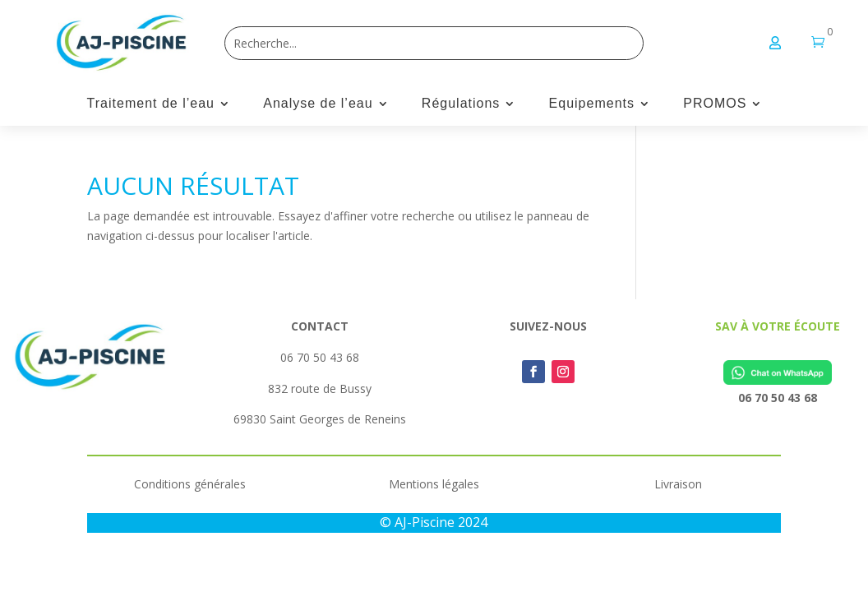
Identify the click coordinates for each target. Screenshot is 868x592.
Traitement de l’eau (151, 104)
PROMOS (715, 104)
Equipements (592, 104)
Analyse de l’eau (318, 104)
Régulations (461, 104)
